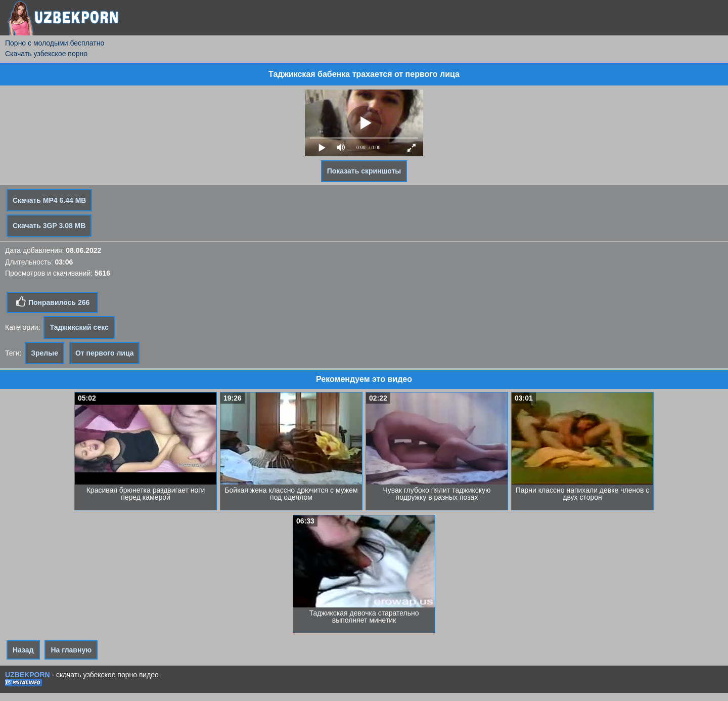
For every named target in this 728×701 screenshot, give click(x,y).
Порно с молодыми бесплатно (55, 43)
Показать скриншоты (364, 171)
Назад (23, 650)
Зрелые (44, 353)
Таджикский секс (79, 327)
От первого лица (105, 353)
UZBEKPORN (28, 675)
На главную (71, 650)
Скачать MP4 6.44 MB (49, 200)
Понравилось (52, 302)
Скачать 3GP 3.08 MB (49, 226)
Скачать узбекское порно (46, 54)
